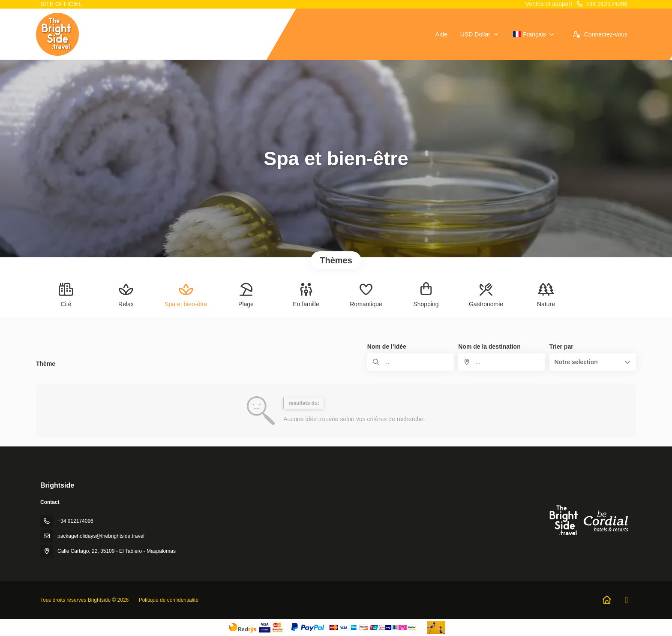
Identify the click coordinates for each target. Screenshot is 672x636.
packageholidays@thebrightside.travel (101, 536)
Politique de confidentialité (169, 600)
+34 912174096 (602, 4)
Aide (441, 34)
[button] (593, 362)
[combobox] (501, 362)
